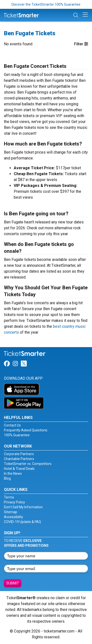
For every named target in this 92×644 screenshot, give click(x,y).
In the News (13, 474)
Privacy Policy (14, 502)
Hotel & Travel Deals (19, 469)
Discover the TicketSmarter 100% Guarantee (46, 4)
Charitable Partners (19, 459)
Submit (13, 583)
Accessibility (13, 517)
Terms (9, 497)
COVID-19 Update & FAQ (22, 522)
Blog (7, 478)
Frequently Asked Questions (26, 430)
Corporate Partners (19, 454)
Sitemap (11, 512)
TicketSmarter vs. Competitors (28, 464)
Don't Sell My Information (23, 507)
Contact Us (12, 425)
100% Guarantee (17, 435)
